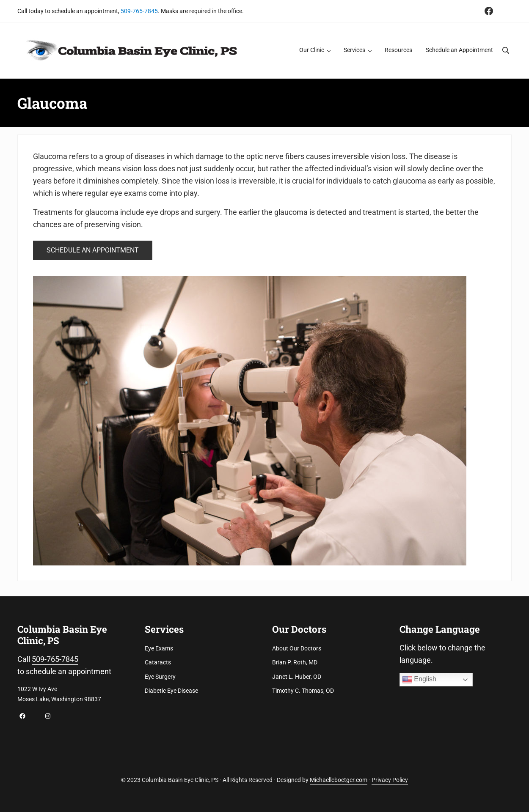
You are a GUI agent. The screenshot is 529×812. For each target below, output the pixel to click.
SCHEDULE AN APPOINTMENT (93, 250)
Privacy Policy (390, 780)
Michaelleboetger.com (339, 780)
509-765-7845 (139, 11)
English (419, 680)
